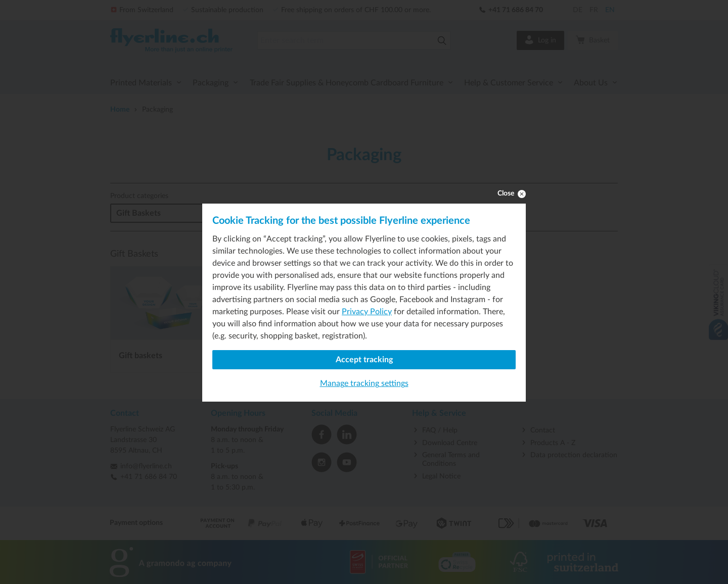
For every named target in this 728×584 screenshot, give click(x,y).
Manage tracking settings (364, 383)
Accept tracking (364, 360)
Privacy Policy (367, 312)
